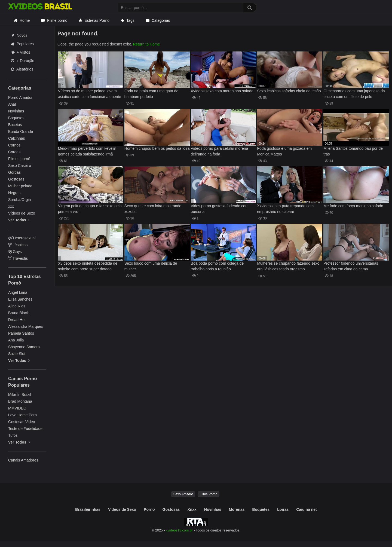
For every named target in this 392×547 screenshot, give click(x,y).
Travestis (18, 258)
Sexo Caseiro (20, 166)
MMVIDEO (17, 408)
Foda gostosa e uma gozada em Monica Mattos (284, 151)
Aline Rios (17, 306)
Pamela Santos (21, 333)
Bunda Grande (21, 132)
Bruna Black (18, 313)
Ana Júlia (16, 340)
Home (25, 20)
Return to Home (146, 44)
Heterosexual (22, 238)
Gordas (14, 172)
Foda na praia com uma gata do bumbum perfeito (151, 94)
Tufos (13, 435)
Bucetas (15, 125)
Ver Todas (19, 220)
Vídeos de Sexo (22, 213)
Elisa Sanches (20, 299)
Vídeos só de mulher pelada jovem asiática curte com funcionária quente (90, 94)
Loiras (283, 509)
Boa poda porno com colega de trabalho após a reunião (217, 266)
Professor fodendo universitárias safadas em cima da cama (351, 266)
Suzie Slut (17, 354)
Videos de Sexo (122, 509)
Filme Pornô (209, 494)
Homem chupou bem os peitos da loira (157, 148)
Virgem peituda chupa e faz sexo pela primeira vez (90, 209)
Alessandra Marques (26, 326)
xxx (11, 206)
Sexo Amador (183, 494)
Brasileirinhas (88, 509)
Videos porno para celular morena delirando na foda (220, 151)
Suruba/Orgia (19, 200)
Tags (130, 20)
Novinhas (16, 111)
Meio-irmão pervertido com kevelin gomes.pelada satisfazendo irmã (87, 151)
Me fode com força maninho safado (353, 206)
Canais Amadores (23, 460)
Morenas (237, 509)
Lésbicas (18, 245)
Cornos (14, 145)
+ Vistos (21, 52)
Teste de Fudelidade (25, 429)
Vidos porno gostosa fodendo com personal (220, 209)
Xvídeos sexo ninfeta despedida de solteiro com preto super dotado (88, 266)
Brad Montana (20, 401)
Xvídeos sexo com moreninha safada (222, 91)
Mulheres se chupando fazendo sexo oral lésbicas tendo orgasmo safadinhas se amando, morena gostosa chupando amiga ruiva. (288, 267)
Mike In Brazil (20, 395)
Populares (22, 44)
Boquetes (16, 118)
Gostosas (16, 179)
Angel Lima (18, 292)
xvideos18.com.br (179, 530)
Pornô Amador (20, 97)
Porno (149, 509)
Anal (12, 104)
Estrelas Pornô (97, 20)
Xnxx (192, 509)
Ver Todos (19, 442)
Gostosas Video (22, 422)
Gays (15, 252)
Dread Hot (17, 320)
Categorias (161, 20)
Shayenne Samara (24, 347)
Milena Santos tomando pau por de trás (353, 151)
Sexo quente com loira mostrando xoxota (153, 209)
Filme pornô (57, 20)
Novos (19, 35)
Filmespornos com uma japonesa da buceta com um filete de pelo (354, 94)
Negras (14, 193)
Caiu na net (306, 509)
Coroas (14, 152)
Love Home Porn (22, 415)
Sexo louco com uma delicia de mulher (151, 266)
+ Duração (23, 61)
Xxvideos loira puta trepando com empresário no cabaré (285, 209)
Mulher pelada (20, 186)
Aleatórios (22, 69)
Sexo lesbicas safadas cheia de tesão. (289, 91)
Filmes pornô (19, 159)
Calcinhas (16, 138)
